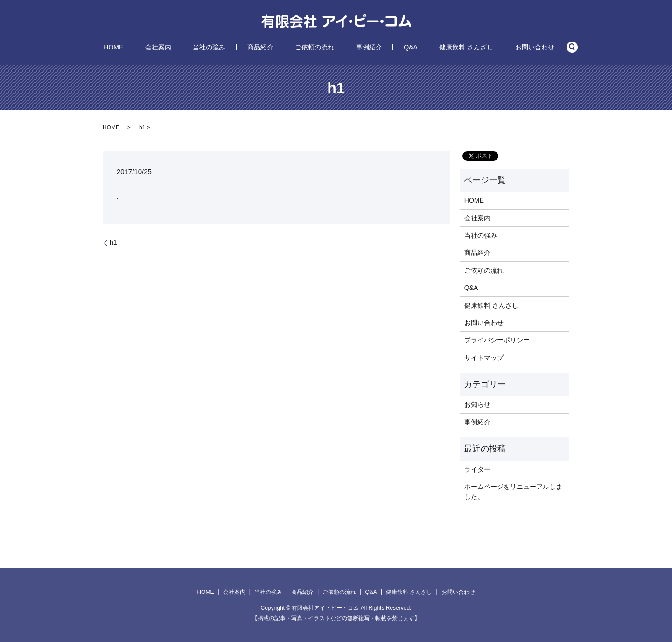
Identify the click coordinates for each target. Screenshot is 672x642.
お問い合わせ (484, 47)
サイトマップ (484, 358)
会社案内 (196, 47)
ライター (477, 469)
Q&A (385, 47)
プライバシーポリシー (497, 340)
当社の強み (234, 47)
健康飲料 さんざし (429, 47)
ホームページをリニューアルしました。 (513, 492)
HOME (164, 47)
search (516, 47)
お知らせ (477, 404)
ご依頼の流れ (315, 47)
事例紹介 (357, 47)
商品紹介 (273, 47)
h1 (113, 242)
